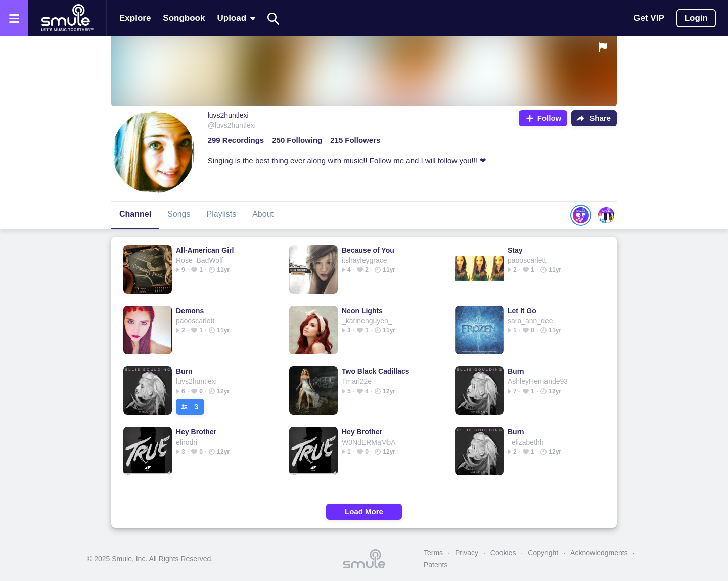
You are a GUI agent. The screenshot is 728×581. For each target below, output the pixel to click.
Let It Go (522, 311)
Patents (436, 565)
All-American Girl (205, 250)
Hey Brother (196, 432)
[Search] (274, 18)
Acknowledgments (599, 553)
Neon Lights (362, 311)
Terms (433, 553)
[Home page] (67, 18)
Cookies (503, 553)
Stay (515, 250)
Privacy (467, 553)
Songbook (184, 18)
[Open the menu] (14, 18)
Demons (190, 311)
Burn (184, 371)
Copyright (543, 553)
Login (696, 18)
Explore (135, 18)
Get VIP (649, 18)
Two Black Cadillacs (376, 371)
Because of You (368, 250)
